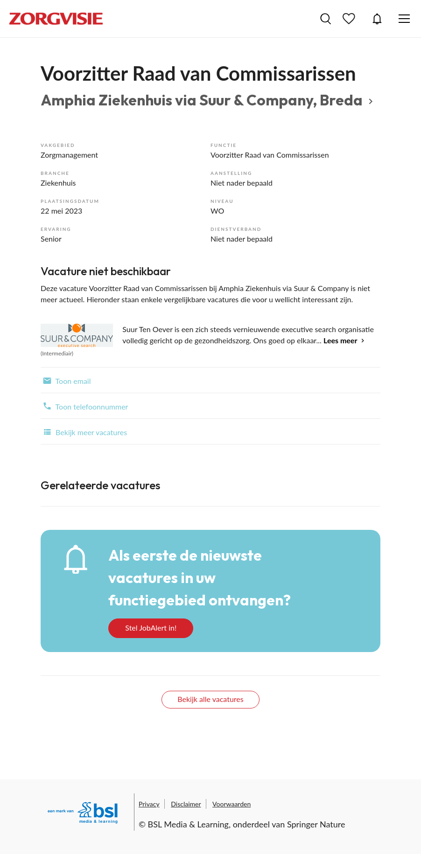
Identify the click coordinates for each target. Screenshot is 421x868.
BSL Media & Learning (188, 824)
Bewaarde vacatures (350, 19)
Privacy (149, 804)
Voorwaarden (232, 804)
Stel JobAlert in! (151, 628)
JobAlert (377, 19)
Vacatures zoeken (326, 19)
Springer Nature (316, 824)
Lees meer (340, 340)
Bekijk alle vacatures (210, 699)
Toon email (66, 380)
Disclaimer (186, 804)
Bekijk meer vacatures (84, 431)
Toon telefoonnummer (84, 406)
